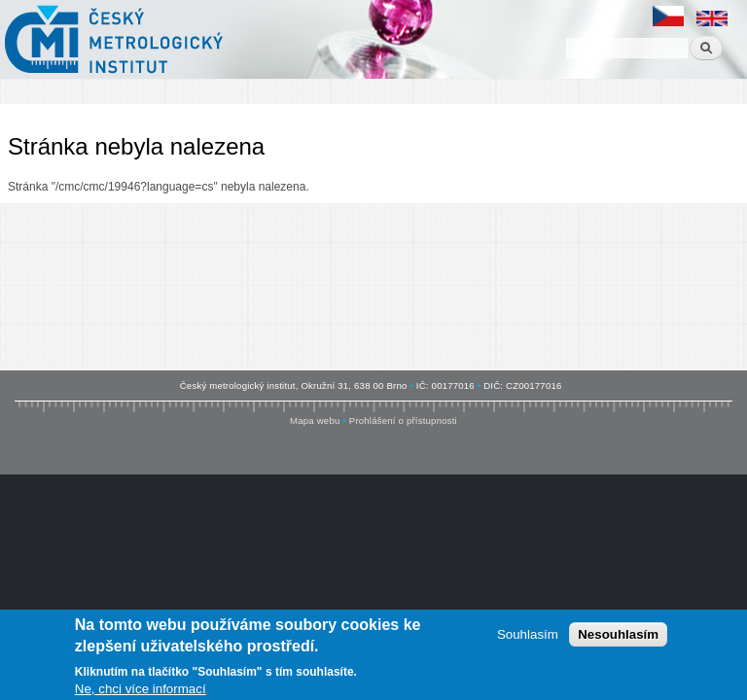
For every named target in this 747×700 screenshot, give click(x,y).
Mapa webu (315, 420)
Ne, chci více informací (141, 692)
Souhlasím (528, 637)
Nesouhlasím (618, 637)
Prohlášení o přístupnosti (403, 420)
